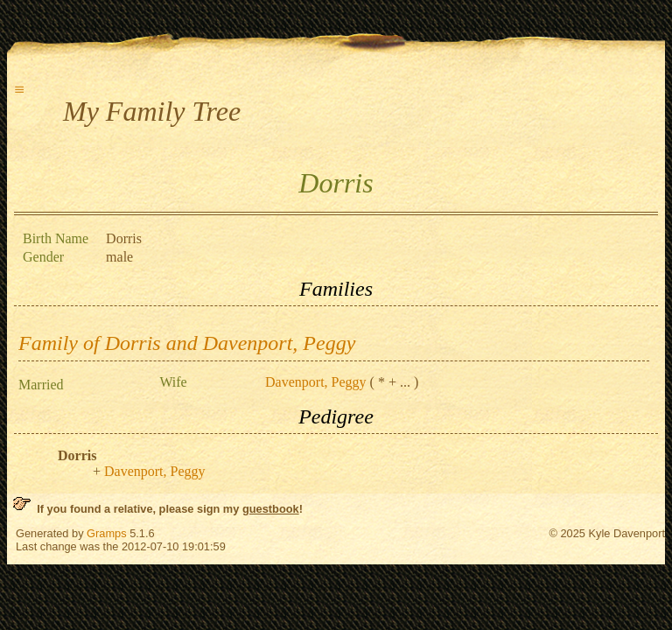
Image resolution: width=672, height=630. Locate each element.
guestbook (271, 509)
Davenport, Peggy (316, 382)
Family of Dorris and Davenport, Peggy (187, 343)
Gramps (107, 533)
